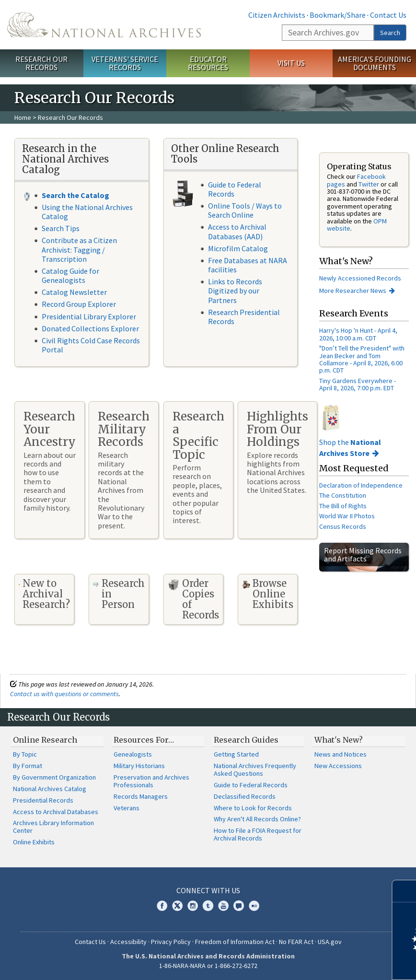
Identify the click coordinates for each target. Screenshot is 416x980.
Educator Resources (208, 63)
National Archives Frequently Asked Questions (255, 770)
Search (390, 33)
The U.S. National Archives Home (104, 25)
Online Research (45, 740)
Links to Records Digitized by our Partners (235, 291)
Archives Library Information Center (53, 827)
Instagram (193, 906)
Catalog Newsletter (74, 292)
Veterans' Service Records (125, 63)
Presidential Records (43, 800)
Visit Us (291, 63)
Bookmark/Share (338, 15)
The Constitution (343, 495)
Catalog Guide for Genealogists (70, 275)
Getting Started (236, 754)
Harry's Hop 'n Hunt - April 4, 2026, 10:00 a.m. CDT (358, 334)
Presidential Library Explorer (89, 316)
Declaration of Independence (361, 485)
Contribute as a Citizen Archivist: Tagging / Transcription (79, 249)
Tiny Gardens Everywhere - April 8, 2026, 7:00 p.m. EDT (358, 384)
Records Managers (141, 796)
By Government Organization (54, 777)
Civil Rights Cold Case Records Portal (91, 345)
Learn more (331, 963)
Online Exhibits (34, 842)
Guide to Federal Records (235, 189)
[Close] (405, 891)
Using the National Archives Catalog (87, 212)
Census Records (343, 526)
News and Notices (341, 754)
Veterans (127, 808)
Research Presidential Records (244, 317)
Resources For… (144, 740)
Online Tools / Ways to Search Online (245, 210)
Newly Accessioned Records (361, 278)
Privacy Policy (171, 942)
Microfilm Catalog (238, 248)
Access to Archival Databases (56, 812)
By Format (28, 766)
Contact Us (388, 15)
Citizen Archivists (277, 15)
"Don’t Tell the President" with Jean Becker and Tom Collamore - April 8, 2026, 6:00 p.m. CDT (362, 359)
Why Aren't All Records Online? (257, 819)
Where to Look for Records (253, 808)
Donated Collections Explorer (90, 328)
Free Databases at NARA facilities (248, 265)
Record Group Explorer (79, 304)
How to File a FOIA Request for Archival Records (258, 834)
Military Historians (139, 766)
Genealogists (133, 754)
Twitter (369, 184)
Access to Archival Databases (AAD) (237, 231)
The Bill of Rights (343, 506)
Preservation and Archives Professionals (151, 781)
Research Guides (246, 740)
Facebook (162, 906)
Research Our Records (41, 63)
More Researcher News (353, 291)
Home (23, 117)
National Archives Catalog (50, 789)
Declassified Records (245, 796)
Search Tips (61, 228)
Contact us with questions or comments (64, 694)
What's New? (339, 740)
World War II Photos (347, 516)
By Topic (25, 754)
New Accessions (338, 766)
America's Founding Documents (375, 63)
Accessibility (128, 942)
